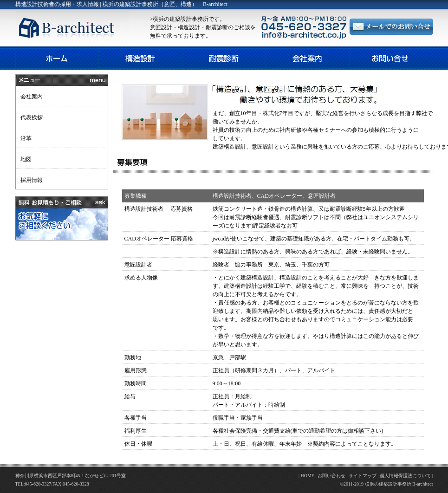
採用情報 (32, 180)
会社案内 (32, 97)
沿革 (26, 138)
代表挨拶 (32, 117)
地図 (26, 159)
